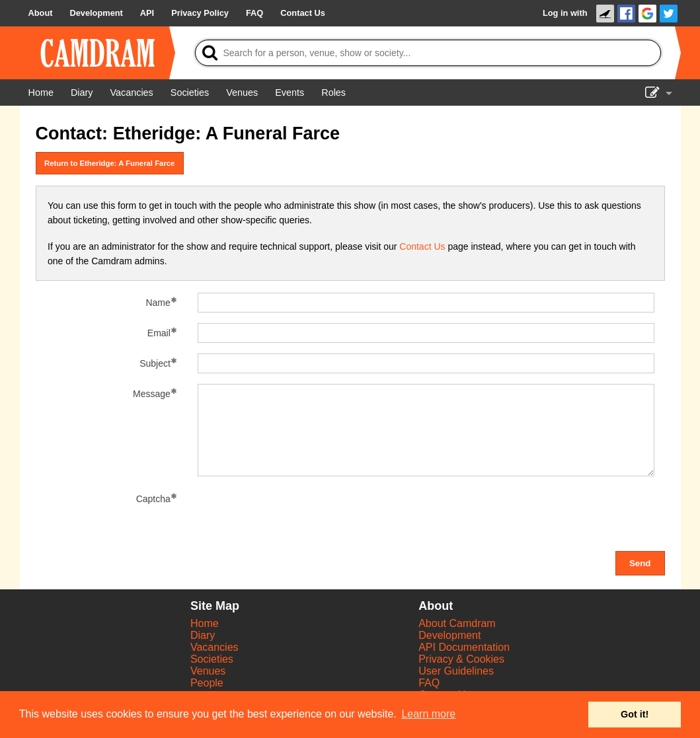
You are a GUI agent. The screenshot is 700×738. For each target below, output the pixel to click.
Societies (212, 659)
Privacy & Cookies (461, 659)
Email (159, 333)
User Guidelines (456, 671)
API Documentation (464, 647)
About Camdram (457, 623)
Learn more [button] (428, 714)
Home (205, 623)
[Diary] (82, 92)
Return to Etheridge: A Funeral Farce (109, 163)
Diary (203, 635)
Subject (155, 363)
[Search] (428, 53)
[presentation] (298, 515)
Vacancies (214, 647)
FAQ (429, 683)
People (207, 683)
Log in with (565, 13)
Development (449, 635)
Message (152, 394)
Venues (208, 671)
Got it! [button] (635, 714)
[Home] (41, 92)
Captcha (153, 499)
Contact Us (422, 246)
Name (158, 303)
